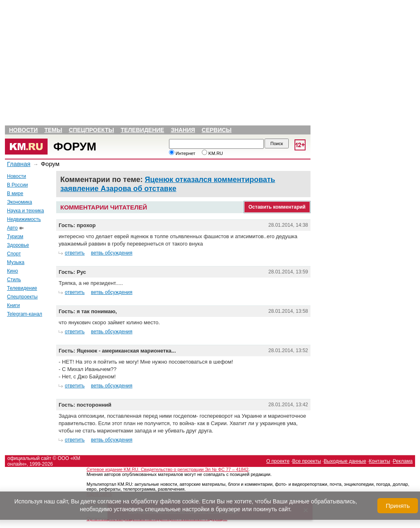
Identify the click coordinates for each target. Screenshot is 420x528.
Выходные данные (345, 461)
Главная (19, 164)
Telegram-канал (25, 314)
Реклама (403, 461)
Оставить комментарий (277, 207)
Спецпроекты (91, 130)
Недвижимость (24, 219)
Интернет (182, 153)
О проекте (278, 461)
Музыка (16, 262)
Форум (75, 147)
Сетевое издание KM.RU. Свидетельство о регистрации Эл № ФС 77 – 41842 (168, 469)
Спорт (14, 254)
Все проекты (307, 461)
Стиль (14, 280)
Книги (13, 305)
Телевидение (142, 130)
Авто (12, 228)
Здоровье (18, 245)
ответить (75, 253)
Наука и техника (25, 211)
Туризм (15, 237)
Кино (13, 271)
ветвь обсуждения (112, 253)
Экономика (19, 202)
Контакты (379, 461)
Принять (398, 506)
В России (17, 185)
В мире (15, 193)
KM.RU (212, 153)
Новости (23, 130)
